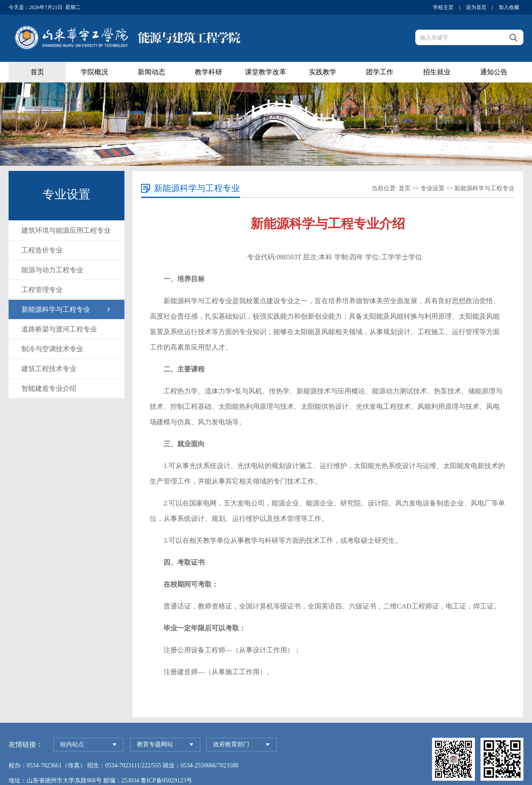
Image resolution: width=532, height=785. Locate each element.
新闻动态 (151, 72)
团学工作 (380, 72)
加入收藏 (509, 7)
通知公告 (494, 72)
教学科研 (209, 72)
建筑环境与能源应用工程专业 (66, 230)
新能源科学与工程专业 (56, 309)
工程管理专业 (42, 290)
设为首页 (476, 7)
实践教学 (323, 72)
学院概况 (94, 72)
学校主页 (443, 7)
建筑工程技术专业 (49, 369)
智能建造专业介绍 (49, 388)
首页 (37, 72)
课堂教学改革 (266, 72)
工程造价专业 (42, 250)
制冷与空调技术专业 (52, 349)
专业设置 (432, 188)
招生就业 (437, 72)
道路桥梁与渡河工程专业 (59, 329)
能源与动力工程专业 (52, 270)
